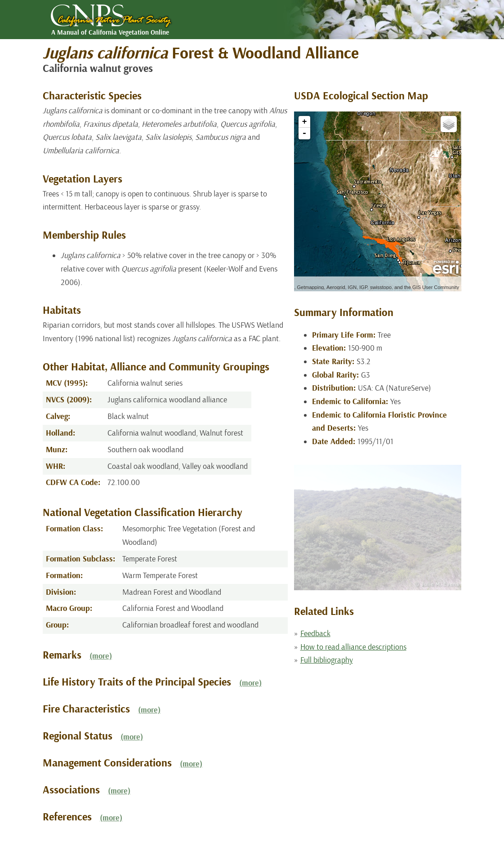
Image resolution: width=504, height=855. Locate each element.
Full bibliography (327, 660)
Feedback (315, 634)
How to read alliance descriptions (353, 647)
